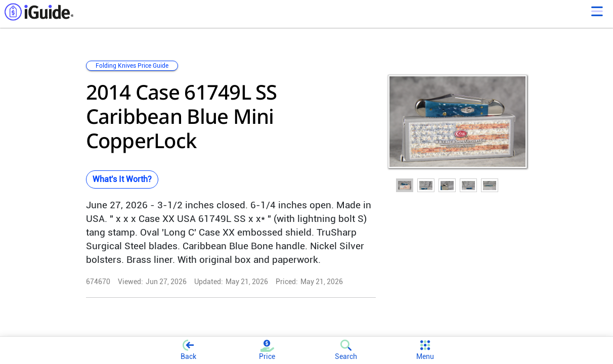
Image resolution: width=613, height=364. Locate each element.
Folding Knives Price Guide (132, 66)
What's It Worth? (122, 179)
